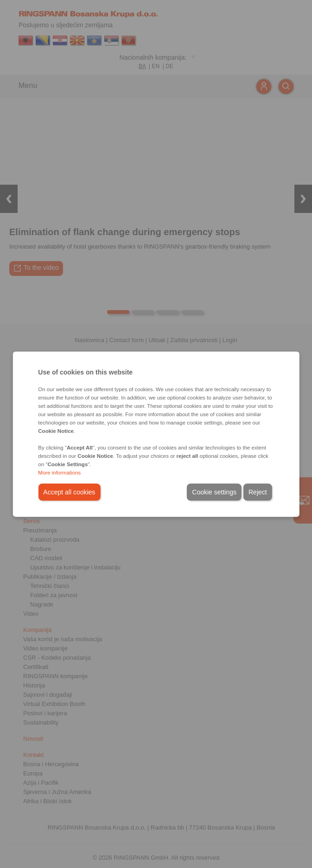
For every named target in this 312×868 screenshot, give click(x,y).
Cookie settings (214, 492)
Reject (258, 492)
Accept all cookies (69, 492)
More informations (59, 472)
